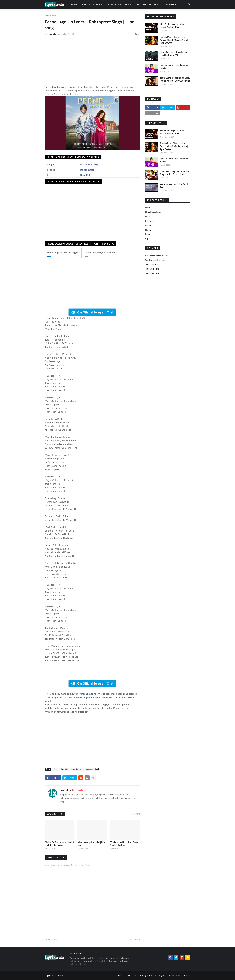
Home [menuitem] (74, 4)
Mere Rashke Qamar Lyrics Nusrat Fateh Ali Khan (172, 26)
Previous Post (52, 940)
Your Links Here (152, 264)
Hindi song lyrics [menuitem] (92, 4)
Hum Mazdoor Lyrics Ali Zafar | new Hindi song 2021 (174, 54)
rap (147, 239)
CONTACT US (65, 697)
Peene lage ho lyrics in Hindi (100, 252)
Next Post (134, 940)
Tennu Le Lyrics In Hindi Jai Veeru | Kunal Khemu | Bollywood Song (175, 79)
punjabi (148, 234)
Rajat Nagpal (87, 170)
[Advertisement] (92, 60)
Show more (135, 814)
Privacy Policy (146, 975)
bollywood (150, 221)
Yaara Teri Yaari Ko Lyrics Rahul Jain (174, 186)
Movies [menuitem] (170, 4)
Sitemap (187, 975)
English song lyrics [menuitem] (148, 4)
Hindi (54, 16)
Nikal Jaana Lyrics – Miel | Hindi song (92, 844)
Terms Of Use (174, 975)
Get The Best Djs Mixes (155, 260)
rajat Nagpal (76, 769)
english (148, 225)
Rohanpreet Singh (90, 164)
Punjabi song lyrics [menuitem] (119, 4)
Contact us (132, 975)
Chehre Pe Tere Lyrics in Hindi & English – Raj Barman (59, 844)
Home (47, 16)
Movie (148, 217)
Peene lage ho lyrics (92, 694)
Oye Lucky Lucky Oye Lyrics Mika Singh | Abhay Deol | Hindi (175, 173)
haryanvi (149, 230)
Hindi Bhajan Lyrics (153, 212)
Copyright (160, 975)
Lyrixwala (78, 790)
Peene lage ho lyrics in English (63, 252)
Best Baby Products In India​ (157, 256)
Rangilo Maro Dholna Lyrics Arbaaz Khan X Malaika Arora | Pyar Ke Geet (174, 40)
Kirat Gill (85, 175)
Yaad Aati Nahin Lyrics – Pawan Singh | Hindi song (125, 844)
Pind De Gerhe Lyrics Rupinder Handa (174, 66)
